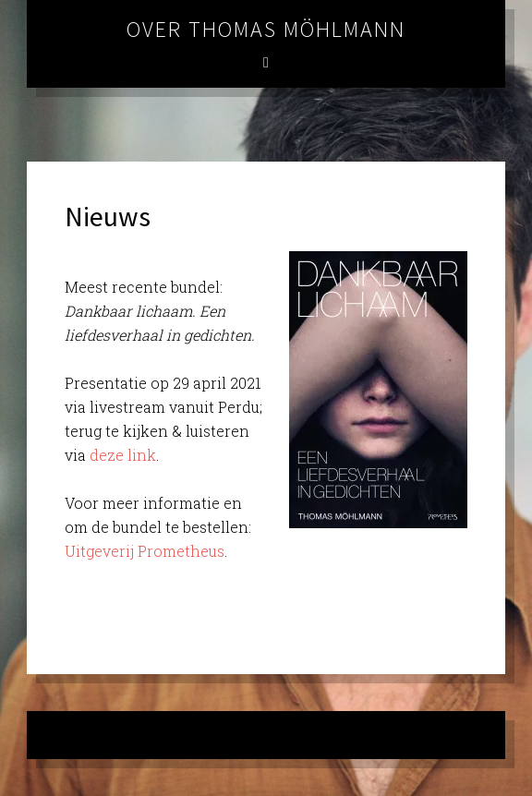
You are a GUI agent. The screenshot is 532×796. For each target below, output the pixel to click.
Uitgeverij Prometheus (145, 551)
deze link (123, 455)
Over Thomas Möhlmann (266, 29)
